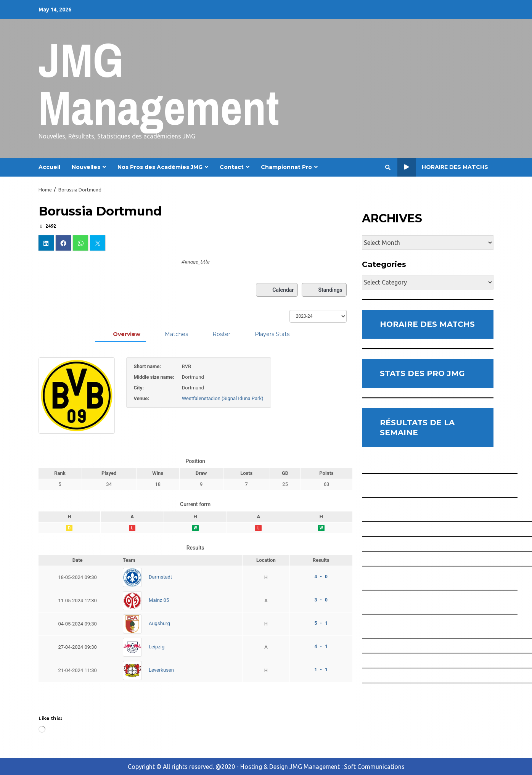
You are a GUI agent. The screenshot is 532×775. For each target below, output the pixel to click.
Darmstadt (160, 577)
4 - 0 (321, 577)
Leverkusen (161, 670)
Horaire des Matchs (443, 167)
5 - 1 (321, 623)
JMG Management (159, 84)
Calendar (277, 290)
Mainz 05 (159, 600)
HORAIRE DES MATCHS (427, 324)
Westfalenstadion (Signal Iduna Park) (223, 398)
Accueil (49, 167)
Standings (324, 290)
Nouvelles (86, 167)
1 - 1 (321, 670)
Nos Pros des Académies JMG (160, 167)
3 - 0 (321, 600)
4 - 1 (321, 646)
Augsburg (159, 623)
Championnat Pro (286, 167)
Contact (232, 167)
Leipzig (157, 647)
